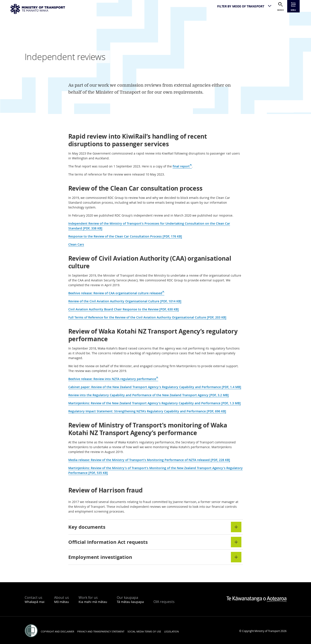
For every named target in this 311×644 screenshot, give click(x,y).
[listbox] (242, 6)
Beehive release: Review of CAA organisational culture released (116, 293)
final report (182, 166)
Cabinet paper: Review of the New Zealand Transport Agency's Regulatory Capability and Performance (155, 387)
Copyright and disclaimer (58, 631)
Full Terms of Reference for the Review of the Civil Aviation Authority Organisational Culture (147, 317)
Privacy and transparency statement (101, 631)
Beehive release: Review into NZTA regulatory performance (113, 379)
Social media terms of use (144, 631)
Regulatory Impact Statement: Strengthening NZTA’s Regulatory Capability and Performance (147, 411)
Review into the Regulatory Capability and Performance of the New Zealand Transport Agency (149, 395)
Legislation (171, 631)
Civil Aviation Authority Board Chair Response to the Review (124, 309)
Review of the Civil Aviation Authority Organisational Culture (125, 301)
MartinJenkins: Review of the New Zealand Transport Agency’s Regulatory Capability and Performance (155, 403)
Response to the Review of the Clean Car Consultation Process (125, 236)
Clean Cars (76, 244)
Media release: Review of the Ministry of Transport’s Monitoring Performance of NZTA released (149, 460)
